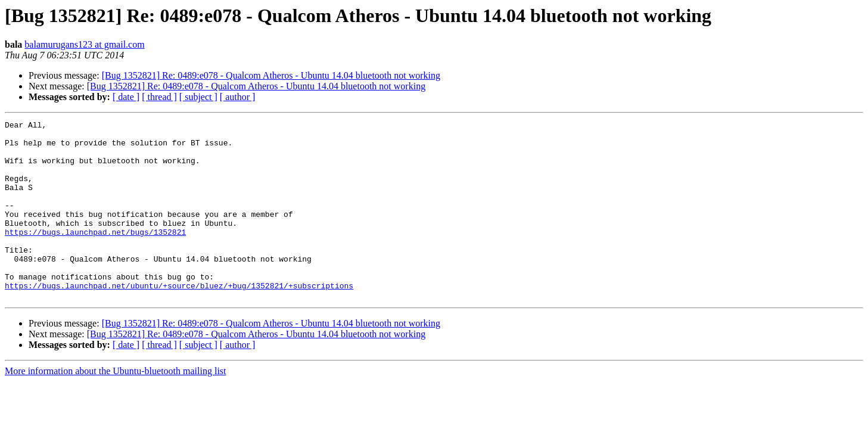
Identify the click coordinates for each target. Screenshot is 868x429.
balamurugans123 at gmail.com (84, 44)
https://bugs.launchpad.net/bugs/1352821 (95, 255)
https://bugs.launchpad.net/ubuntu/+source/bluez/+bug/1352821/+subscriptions (179, 319)
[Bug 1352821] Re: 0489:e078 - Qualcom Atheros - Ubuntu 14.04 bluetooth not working (271, 75)
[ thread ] (159, 97)
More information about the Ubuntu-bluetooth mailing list (116, 407)
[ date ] (126, 97)
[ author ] (238, 97)
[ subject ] (198, 97)
